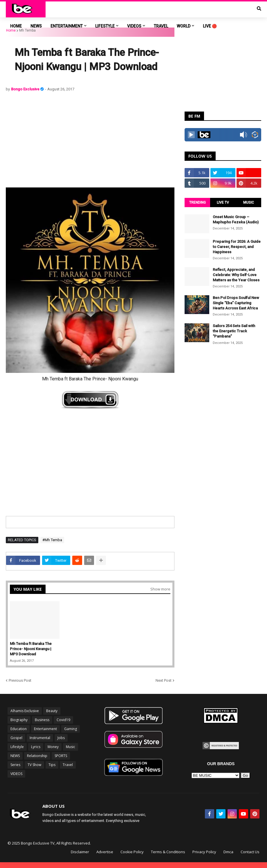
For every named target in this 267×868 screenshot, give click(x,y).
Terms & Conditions (168, 852)
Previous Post (20, 680)
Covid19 (63, 720)
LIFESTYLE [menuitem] (105, 26)
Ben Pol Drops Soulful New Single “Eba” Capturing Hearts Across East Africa (236, 303)
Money (53, 747)
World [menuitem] (184, 26)
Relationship (37, 756)
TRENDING (197, 203)
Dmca (228, 852)
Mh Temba (27, 30)
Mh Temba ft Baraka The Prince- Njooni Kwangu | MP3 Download (31, 649)
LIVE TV (223, 203)
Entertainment (45, 729)
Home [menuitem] (16, 26)
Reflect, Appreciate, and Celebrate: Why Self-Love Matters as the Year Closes (236, 275)
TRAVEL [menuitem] (161, 26)
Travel (68, 765)
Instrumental (40, 738)
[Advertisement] (90, 140)
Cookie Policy (132, 852)
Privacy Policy (204, 852)
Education (19, 729)
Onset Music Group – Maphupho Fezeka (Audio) (236, 219)
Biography (19, 720)
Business (42, 720)
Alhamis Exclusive (25, 711)
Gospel (16, 738)
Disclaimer (80, 852)
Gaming (71, 729)
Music (71, 747)
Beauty (52, 711)
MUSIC (249, 203)
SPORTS (61, 756)
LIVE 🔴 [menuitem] (210, 26)
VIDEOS (16, 774)
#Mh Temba (52, 540)
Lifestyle (17, 747)
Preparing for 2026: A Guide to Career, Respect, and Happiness (237, 247)
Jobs (61, 738)
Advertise (105, 852)
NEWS (15, 756)
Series (15, 765)
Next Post (164, 680)
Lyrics (36, 747)
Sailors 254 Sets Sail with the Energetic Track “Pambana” (234, 331)
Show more (160, 589)
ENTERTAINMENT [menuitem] (67, 26)
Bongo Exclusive (26, 89)
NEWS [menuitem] (36, 26)
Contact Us (250, 852)
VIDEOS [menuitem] (134, 26)
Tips (52, 765)
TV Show (34, 765)
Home (11, 30)
